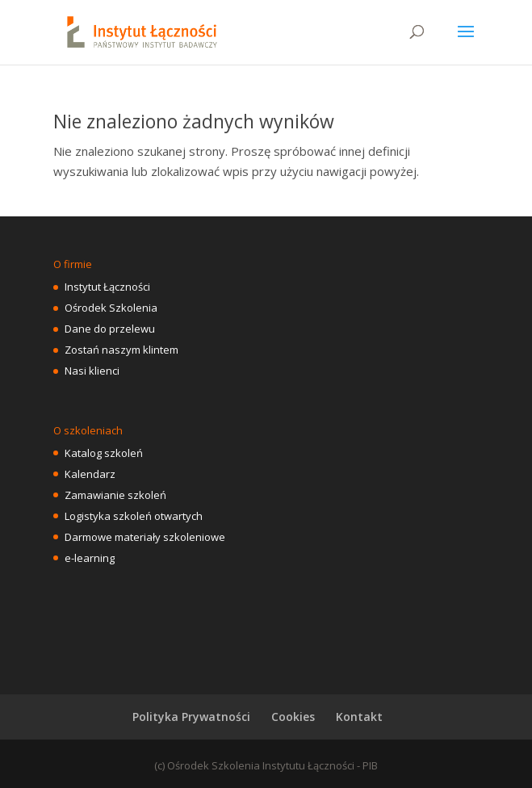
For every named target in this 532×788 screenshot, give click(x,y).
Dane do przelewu (110, 329)
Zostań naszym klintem (121, 350)
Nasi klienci (92, 371)
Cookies (293, 717)
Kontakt (359, 717)
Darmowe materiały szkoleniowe (145, 537)
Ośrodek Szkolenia (111, 308)
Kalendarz (90, 474)
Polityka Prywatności (191, 717)
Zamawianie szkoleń (115, 495)
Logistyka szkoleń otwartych (134, 516)
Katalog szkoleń (104, 453)
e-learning (90, 558)
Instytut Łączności (107, 287)
